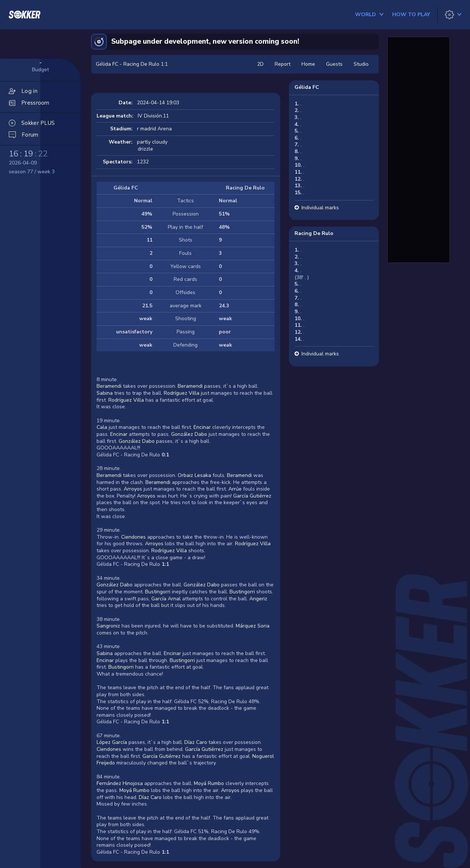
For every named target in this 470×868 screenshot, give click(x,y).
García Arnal (166, 599)
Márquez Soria (252, 626)
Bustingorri (158, 592)
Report (283, 64)
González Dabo (189, 434)
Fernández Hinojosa (120, 783)
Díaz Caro (196, 742)
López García (112, 742)
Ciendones (133, 537)
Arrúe (235, 489)
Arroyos (133, 489)
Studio (361, 64)
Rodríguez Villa (182, 393)
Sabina (105, 393)
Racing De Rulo (314, 233)
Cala (102, 427)
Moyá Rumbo (209, 783)
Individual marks (320, 208)
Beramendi (109, 386)
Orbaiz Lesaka (194, 475)
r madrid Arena (154, 129)
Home (308, 64)
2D (260, 64)
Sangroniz (108, 626)
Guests (334, 64)
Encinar (202, 427)
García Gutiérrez (252, 496)
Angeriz (258, 599)
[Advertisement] (419, 149)
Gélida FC (307, 87)
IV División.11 (153, 116)
